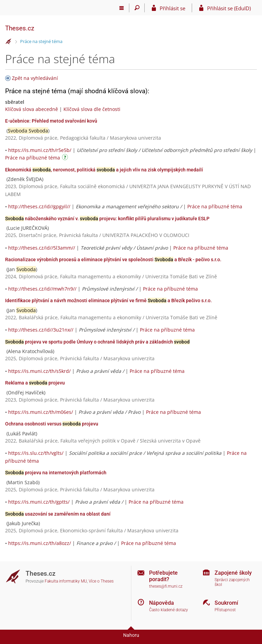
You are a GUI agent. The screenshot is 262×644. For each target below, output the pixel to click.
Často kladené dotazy (169, 610)
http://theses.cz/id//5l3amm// (42, 248)
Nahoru (131, 635)
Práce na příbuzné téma (33, 158)
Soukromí (226, 603)
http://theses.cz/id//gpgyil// (39, 206)
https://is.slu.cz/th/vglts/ (36, 453)
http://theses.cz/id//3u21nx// (41, 330)
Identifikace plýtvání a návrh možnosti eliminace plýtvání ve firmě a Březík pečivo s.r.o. (108, 300)
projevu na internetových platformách (56, 473)
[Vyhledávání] (137, 8)
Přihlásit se (172, 8)
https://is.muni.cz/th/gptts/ (39, 502)
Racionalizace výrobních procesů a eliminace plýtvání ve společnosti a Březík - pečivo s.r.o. (113, 260)
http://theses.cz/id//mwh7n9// (42, 289)
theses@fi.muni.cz (166, 586)
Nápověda (162, 603)
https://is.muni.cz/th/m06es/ (41, 412)
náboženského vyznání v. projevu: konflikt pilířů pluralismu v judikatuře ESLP (107, 219)
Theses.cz (20, 28)
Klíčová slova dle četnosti (92, 109)
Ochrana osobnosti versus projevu (52, 424)
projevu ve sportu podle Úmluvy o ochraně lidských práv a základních (97, 342)
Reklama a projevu (35, 383)
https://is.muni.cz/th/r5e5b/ (40, 150)
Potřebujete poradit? (163, 576)
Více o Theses (101, 581)
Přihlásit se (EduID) (229, 8)
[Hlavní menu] (122, 8)
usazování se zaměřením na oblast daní (58, 514)
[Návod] (66, 158)
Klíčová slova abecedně (32, 109)
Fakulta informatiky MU (66, 581)
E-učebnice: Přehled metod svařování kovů (51, 121)
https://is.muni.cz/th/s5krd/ (39, 371)
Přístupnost (225, 610)
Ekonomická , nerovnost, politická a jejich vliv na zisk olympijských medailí (104, 170)
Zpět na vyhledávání (35, 78)
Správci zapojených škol (232, 582)
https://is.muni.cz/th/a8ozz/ (40, 543)
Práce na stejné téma (41, 41)
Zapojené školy (233, 573)
